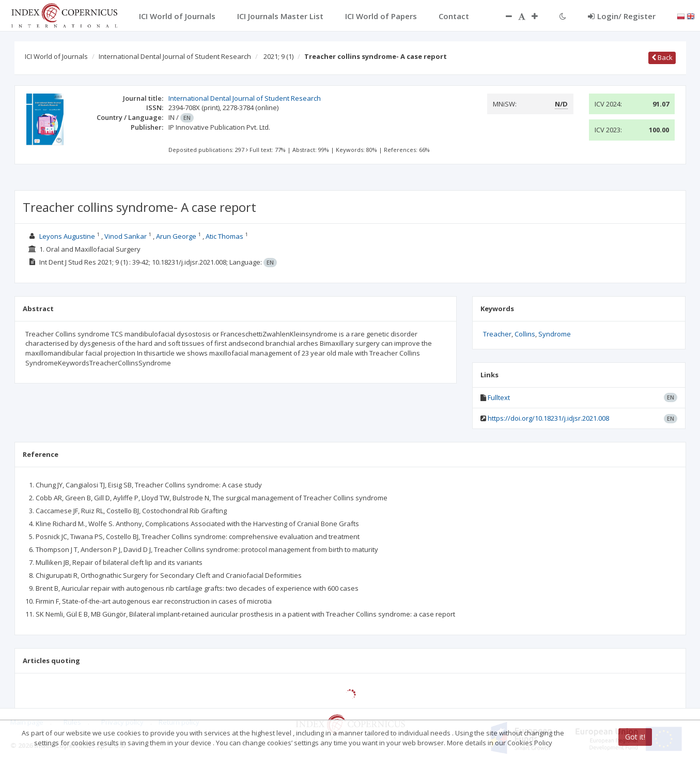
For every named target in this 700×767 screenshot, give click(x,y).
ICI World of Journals (56, 56)
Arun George (176, 236)
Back (662, 57)
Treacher (497, 334)
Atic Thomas (224, 236)
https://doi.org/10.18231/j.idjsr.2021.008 (548, 418)
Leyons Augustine (67, 236)
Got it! (635, 737)
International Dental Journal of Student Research (175, 56)
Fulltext (499, 397)
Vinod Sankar (126, 236)
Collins (525, 334)
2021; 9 (278, 56)
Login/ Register (622, 16)
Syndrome (555, 334)
